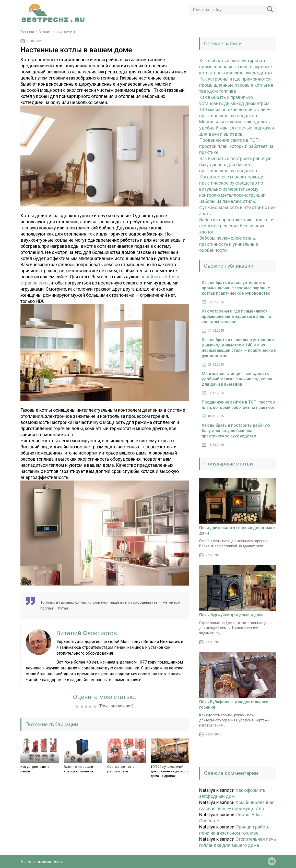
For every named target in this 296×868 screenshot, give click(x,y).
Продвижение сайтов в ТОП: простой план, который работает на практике (236, 146)
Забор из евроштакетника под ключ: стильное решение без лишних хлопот (237, 226)
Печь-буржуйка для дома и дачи (231, 615)
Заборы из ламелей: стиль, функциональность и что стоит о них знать (237, 207)
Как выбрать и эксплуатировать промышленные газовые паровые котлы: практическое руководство (236, 67)
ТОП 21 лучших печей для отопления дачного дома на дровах (169, 771)
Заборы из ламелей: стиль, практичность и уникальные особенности (229, 244)
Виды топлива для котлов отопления (78, 769)
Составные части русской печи (121, 769)
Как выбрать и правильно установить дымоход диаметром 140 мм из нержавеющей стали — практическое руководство (239, 348)
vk (272, 861)
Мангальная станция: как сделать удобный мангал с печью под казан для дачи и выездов (237, 128)
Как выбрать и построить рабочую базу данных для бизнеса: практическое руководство (235, 165)
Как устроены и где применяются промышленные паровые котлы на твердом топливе (236, 85)
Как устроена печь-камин (35, 769)
